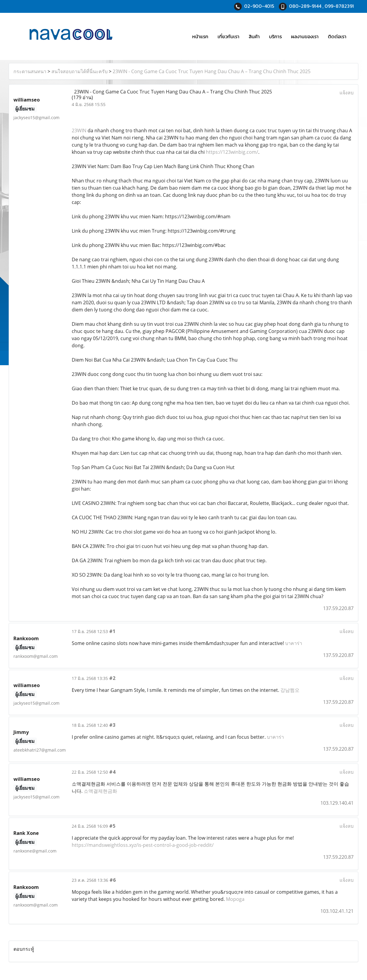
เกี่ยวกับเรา (228, 36)
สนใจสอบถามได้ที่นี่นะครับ (79, 71)
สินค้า (254, 36)
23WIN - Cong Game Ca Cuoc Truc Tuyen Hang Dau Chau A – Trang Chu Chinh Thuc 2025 (212, 71)
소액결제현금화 (100, 791)
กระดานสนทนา (30, 71)
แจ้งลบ (347, 93)
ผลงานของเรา (305, 36)
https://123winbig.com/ (232, 152)
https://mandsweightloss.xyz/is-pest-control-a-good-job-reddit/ (143, 845)
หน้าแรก (200, 36)
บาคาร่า (294, 643)
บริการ (275, 36)
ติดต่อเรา (337, 36)
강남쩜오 (290, 690)
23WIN (79, 130)
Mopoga (235, 899)
